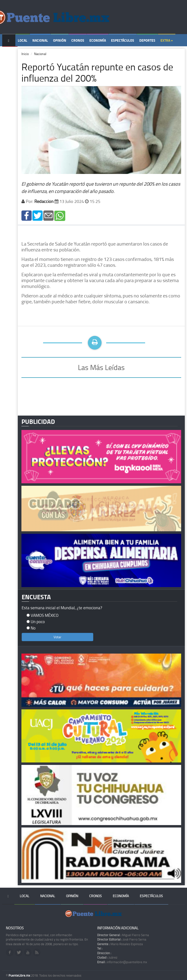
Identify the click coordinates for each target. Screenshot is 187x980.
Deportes (147, 40)
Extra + (167, 40)
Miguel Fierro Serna (123, 935)
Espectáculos (123, 40)
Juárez (107, 957)
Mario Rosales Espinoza (120, 944)
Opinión (60, 40)
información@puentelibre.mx (122, 962)
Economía (98, 40)
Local (23, 40)
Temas (10, 53)
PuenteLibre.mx (20, 975)
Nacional (40, 40)
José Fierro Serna (122, 939)
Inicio (25, 54)
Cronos (78, 40)
